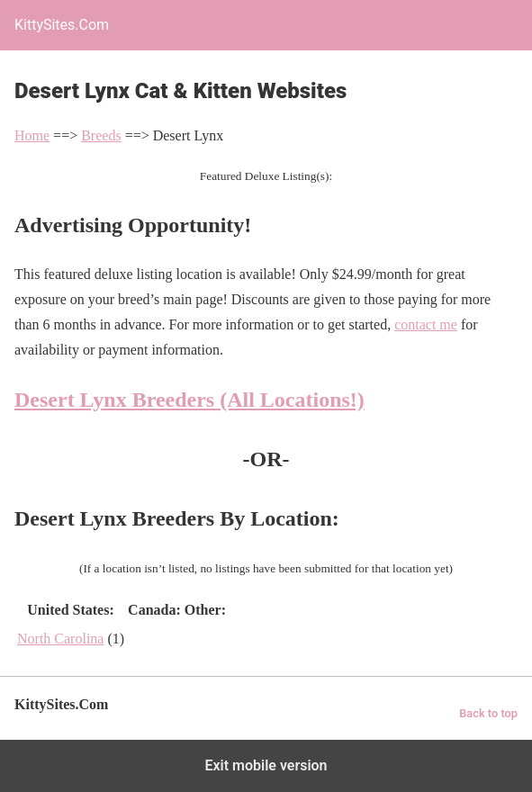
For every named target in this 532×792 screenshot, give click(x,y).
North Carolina (60, 639)
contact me (426, 324)
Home (32, 135)
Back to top (488, 713)
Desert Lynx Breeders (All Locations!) (189, 400)
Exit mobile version (266, 765)
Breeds (101, 135)
